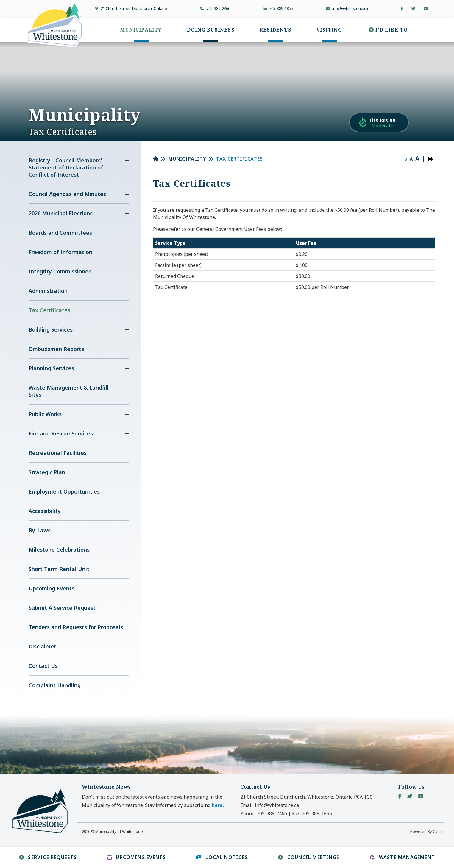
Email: (270, 805)
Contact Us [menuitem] (43, 666)
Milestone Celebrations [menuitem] (59, 550)
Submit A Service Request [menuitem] (62, 608)
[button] (127, 161)
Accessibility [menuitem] (45, 511)
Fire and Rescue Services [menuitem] (61, 433)
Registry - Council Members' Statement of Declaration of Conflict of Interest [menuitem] (66, 167)
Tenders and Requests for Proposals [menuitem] (76, 627)
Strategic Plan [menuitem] (47, 472)
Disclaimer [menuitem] (42, 646)
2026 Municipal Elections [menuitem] (61, 213)
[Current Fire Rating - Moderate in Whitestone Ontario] (379, 123)
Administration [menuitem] (48, 291)
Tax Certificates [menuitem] (49, 310)
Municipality (187, 159)
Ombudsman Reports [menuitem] (56, 349)
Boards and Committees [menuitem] (60, 233)
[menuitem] (141, 30)
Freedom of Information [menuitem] (60, 252)
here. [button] (218, 805)
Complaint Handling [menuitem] (55, 685)
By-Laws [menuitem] (40, 530)
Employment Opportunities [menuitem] (64, 491)
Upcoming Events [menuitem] (52, 588)
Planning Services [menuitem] (51, 368)
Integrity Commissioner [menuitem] (60, 271)
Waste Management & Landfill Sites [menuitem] (69, 391)
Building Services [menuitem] (51, 329)
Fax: (312, 813)
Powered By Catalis (427, 831)
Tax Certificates (240, 159)
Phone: (264, 813)
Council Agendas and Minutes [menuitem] (67, 194)
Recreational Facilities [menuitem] (58, 453)
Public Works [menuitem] (45, 414)
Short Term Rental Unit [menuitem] (59, 569)
